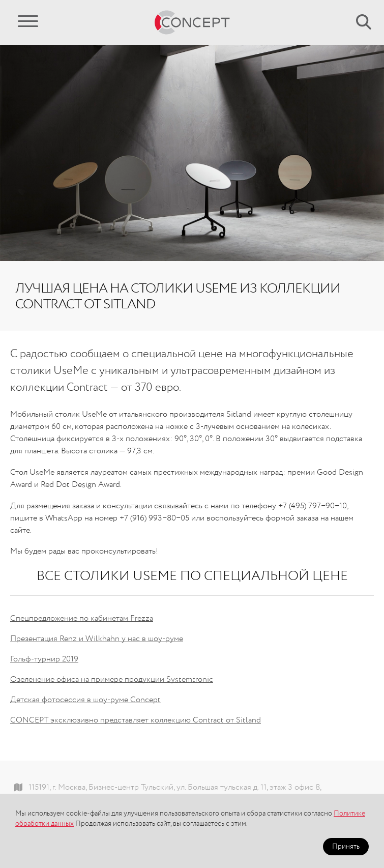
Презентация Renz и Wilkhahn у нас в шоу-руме (97, 639)
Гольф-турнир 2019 (44, 659)
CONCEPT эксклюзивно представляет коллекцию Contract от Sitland (136, 720)
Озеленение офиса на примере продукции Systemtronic (112, 680)
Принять (346, 847)
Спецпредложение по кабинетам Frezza (82, 619)
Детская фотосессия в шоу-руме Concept (85, 700)
